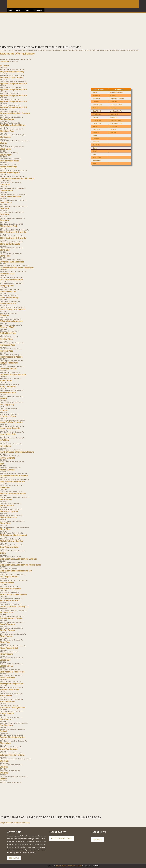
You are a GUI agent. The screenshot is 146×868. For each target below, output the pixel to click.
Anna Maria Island (116, 92)
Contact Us (14, 858)
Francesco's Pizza (8, 345)
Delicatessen (97, 105)
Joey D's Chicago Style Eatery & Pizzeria (17, 452)
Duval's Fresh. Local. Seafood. (13, 309)
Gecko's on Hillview (8, 369)
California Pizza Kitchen (10, 196)
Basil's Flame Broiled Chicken (13, 125)
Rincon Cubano (7, 654)
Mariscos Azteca (7, 505)
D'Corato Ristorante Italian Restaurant (17, 268)
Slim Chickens (6, 696)
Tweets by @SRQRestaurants (61, 838)
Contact (27, 10)
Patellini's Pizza (7, 583)
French (95, 117)
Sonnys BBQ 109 (7, 713)
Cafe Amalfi (5, 185)
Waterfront (97, 160)
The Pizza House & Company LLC (14, 606)
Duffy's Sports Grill (8, 303)
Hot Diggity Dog (7, 404)
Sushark (4, 731)
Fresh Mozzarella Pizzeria (11, 357)
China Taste (5, 256)
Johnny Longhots (7, 458)
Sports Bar (97, 145)
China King (5, 250)
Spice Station (6, 719)
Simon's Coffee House (10, 690)
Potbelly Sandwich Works (11, 618)
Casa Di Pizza (6, 202)
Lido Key (113, 108)
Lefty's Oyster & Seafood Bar (12, 482)
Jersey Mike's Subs (8, 434)
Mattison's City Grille (9, 511)
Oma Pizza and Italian (10, 547)
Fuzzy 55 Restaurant (9, 363)
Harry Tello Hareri (8, 387)
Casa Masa (5, 208)
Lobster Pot (5, 488)
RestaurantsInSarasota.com (69, 866)
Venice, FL (113, 133)
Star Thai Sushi (7, 725)
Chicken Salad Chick (9, 226)
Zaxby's (3, 779)
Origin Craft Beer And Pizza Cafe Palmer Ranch (20, 565)
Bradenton (114, 96)
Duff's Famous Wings (9, 297)
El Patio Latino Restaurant (11, 321)
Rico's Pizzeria (6, 636)
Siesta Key (114, 126)
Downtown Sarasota (117, 99)
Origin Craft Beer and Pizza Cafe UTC (16, 571)
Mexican (96, 133)
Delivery (96, 108)
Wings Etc (4, 761)
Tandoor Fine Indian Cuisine (12, 737)
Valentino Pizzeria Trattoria (12, 755)
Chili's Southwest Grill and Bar (13, 232)
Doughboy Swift (7, 286)
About (18, 10)
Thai (94, 154)
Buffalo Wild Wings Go (10, 173)
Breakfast (96, 99)
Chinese (96, 102)
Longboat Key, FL (116, 111)
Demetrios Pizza (7, 274)
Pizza (95, 136)
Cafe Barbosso (6, 190)
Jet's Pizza (4, 440)
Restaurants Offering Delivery (17, 54)
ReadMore (98, 840)
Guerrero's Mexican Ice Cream (13, 375)
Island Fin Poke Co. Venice (11, 422)
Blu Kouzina (5, 137)
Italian (95, 126)
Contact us (5, 61)
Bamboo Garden (7, 119)
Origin (3, 553)
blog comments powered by (15, 823)
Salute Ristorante (8, 678)
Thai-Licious (5, 743)
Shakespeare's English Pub (12, 684)
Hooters (4, 398)
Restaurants (38, 10)
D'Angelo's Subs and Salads (12, 262)
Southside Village (116, 120)
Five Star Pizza (6, 339)
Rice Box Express (7, 630)
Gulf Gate (113, 102)
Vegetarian (97, 157)
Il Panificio (5, 410)
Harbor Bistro (6, 381)
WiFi (94, 163)
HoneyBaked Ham (8, 393)
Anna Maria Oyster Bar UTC (12, 78)
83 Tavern (4, 66)
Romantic (96, 139)
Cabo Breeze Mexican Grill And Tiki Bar (17, 179)
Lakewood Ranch (116, 105)
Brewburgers (6, 155)
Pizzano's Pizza (7, 612)
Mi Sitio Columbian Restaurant (13, 535)
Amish (95, 92)
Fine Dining (97, 114)
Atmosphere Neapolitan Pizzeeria (15, 113)
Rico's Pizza (5, 642)
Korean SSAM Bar (8, 470)
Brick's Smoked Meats (10, 161)
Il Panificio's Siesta (8, 416)
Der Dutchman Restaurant (11, 280)
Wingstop (4, 767)
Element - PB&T (7, 327)
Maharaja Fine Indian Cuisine (13, 494)
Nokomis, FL (114, 114)
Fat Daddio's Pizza (8, 333)
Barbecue (96, 96)
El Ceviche (4, 315)
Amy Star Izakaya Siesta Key (12, 72)
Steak (95, 151)
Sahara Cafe (5, 660)
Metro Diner (5, 523)
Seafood (96, 142)
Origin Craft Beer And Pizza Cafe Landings (18, 559)
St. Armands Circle (116, 123)
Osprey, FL (114, 117)
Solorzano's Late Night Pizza (12, 707)
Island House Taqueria (10, 428)
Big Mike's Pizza (7, 131)
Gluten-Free (97, 120)
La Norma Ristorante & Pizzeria (14, 476)
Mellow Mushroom (8, 517)
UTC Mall (113, 129)
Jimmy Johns (6, 446)
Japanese (96, 129)
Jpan (2, 464)
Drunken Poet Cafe (8, 292)
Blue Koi (4, 143)
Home (11, 10)
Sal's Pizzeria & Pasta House (12, 672)
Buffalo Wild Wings (8, 167)
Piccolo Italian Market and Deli (13, 595)
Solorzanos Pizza (7, 702)
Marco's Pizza (6, 499)
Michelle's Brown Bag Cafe (12, 541)
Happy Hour (97, 123)
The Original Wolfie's (9, 577)
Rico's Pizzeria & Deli (9, 648)
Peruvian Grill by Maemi (11, 589)
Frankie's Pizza (7, 351)
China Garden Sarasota (10, 244)
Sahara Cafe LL (6, 666)
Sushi (95, 148)
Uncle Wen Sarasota (9, 749)
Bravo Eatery (6, 149)
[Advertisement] (68, 29)
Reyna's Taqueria (8, 624)
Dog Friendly (97, 111)
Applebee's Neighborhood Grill (14, 84)
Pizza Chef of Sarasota (10, 600)
